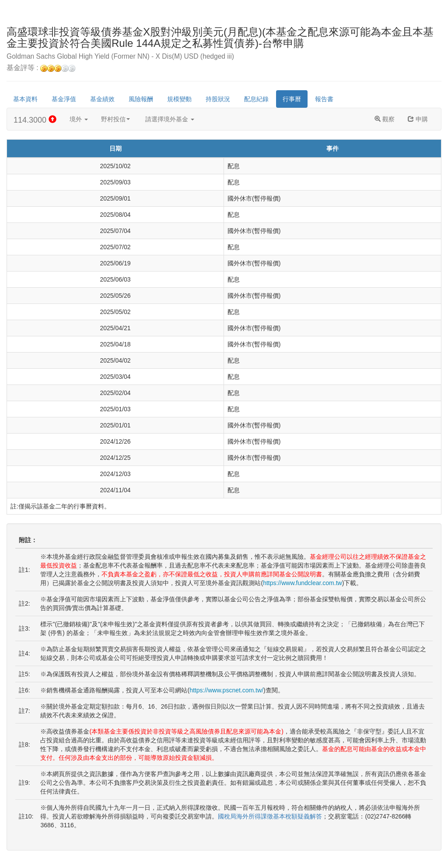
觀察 (385, 119)
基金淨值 (64, 99)
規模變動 (179, 99)
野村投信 (115, 119)
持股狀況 (218, 99)
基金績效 (102, 99)
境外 (79, 119)
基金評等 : (41, 68)
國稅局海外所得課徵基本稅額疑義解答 (270, 816)
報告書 (324, 99)
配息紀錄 (256, 99)
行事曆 (292, 99)
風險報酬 (141, 99)
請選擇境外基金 (170, 119)
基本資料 (25, 99)
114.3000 (35, 120)
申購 (418, 119)
